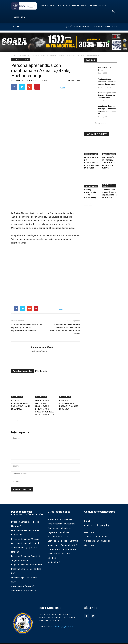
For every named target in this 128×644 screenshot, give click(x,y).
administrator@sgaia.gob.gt (97, 519)
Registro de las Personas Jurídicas (27, 558)
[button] (113, 11)
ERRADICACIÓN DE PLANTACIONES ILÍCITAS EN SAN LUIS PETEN (91, 158)
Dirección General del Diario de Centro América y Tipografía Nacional (25, 541)
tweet (62, 88)
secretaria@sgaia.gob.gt (62, 620)
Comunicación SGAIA (23, 80)
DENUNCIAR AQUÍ (47, 6)
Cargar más (101, 123)
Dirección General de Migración (26, 532)
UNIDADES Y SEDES (97, 6)
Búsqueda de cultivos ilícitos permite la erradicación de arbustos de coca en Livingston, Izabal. (65, 329)
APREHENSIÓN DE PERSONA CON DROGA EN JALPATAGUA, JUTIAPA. (108, 158)
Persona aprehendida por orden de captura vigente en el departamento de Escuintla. (27, 328)
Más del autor (41, 371)
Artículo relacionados (22, 371)
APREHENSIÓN (17, 390)
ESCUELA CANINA (79, 6)
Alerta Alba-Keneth (56, 556)
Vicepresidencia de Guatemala (62, 517)
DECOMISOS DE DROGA (21, 59)
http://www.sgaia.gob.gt (39, 351)
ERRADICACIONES (91, 149)
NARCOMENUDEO (109, 149)
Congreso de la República (59, 521)
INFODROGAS (63, 6)
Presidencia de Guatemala (60, 513)
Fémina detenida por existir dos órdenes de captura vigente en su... (107, 82)
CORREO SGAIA (19, 17)
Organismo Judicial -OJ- (58, 526)
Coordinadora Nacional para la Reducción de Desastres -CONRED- (62, 547)
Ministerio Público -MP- (58, 530)
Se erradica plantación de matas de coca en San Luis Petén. (107, 95)
